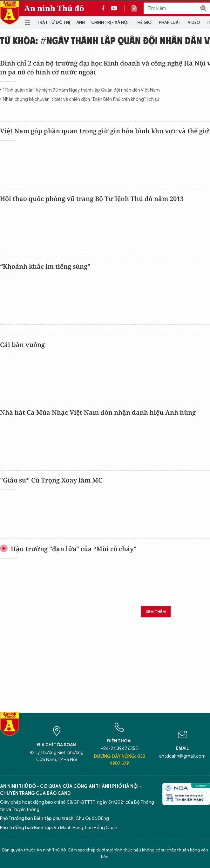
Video (194, 22)
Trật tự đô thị (53, 22)
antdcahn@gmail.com (182, 756)
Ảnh (81, 22)
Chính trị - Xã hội (110, 22)
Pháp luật (170, 22)
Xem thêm (156, 611)
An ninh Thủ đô (54, 8)
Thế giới (144, 22)
